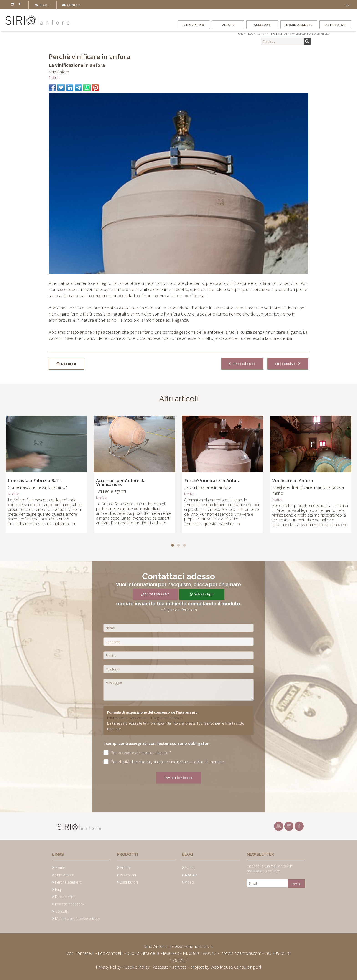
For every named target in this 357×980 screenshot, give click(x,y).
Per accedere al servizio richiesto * (137, 753)
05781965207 (155, 594)
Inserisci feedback (70, 904)
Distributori (335, 25)
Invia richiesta (179, 778)
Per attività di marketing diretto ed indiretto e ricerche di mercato (164, 762)
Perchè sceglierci (299, 25)
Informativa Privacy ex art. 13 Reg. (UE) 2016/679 (145, 718)
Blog (41, 5)
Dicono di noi (66, 897)
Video (189, 882)
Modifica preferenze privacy (78, 919)
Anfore (228, 25)
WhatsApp (202, 594)
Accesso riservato (170, 967)
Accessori (262, 25)
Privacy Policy (109, 967)
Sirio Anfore (194, 25)
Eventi (190, 868)
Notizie (55, 77)
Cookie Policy (137, 967)
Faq (58, 889)
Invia (296, 884)
